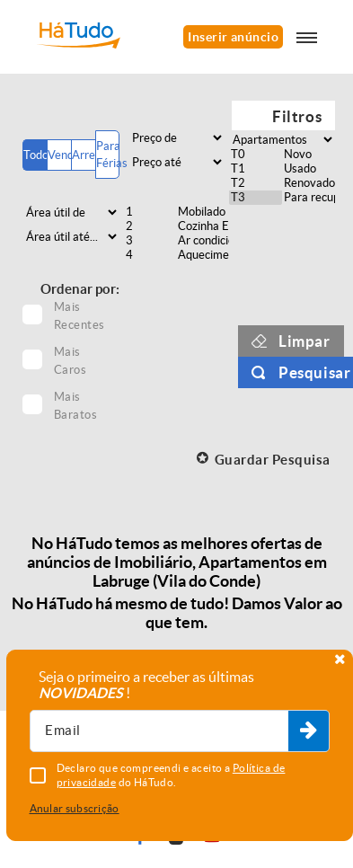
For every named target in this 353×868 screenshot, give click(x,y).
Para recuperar (309, 198)
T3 (256, 198)
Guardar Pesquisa (273, 460)
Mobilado (203, 212)
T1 (256, 169)
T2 (256, 183)
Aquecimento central (203, 255)
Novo (309, 155)
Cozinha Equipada (203, 226)
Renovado (309, 183)
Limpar (304, 341)
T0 (256, 155)
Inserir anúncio (233, 37)
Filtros (297, 116)
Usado (309, 169)
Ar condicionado (203, 241)
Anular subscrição (75, 808)
